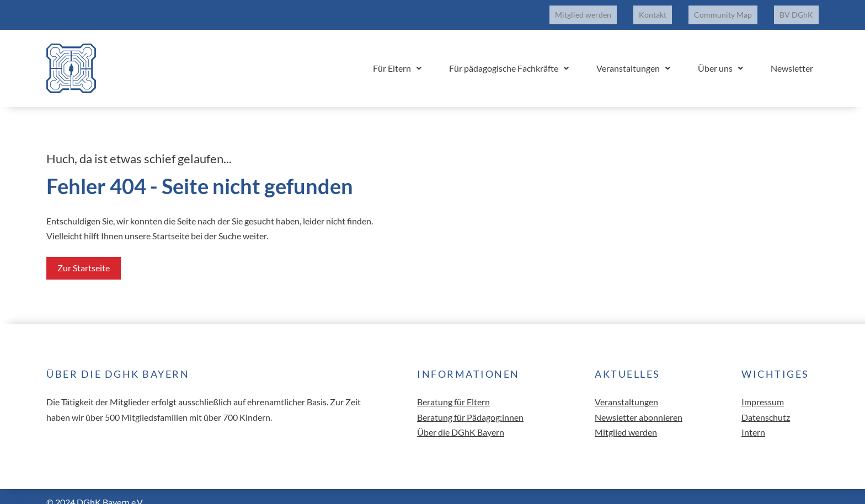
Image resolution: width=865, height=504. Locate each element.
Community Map (739, 9)
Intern (753, 421)
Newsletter (797, 57)
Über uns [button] (737, 57)
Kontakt (680, 9)
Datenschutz (766, 406)
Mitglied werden (622, 9)
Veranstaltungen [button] (661, 57)
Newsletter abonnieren (639, 406)
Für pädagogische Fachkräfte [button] (548, 57)
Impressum (763, 391)
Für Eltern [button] (447, 57)
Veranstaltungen (626, 391)
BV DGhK (802, 9)
